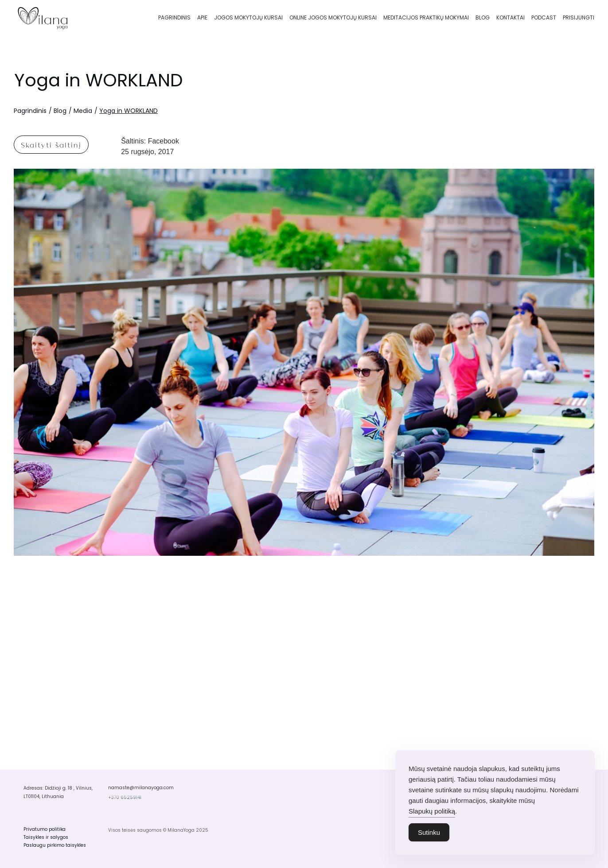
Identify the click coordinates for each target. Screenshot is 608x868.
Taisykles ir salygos (46, 837)
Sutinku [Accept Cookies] (429, 832)
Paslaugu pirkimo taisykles (55, 845)
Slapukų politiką (432, 811)
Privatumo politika (45, 829)
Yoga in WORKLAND (98, 80)
